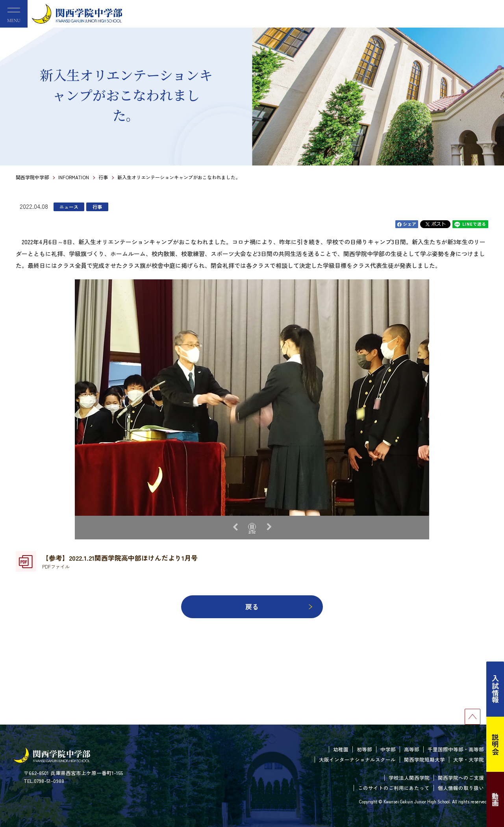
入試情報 (495, 689)
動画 (495, 799)
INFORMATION (74, 177)
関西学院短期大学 (424, 759)
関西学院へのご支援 (461, 778)
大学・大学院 (469, 759)
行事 (103, 177)
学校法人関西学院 (409, 778)
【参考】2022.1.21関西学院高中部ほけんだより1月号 (120, 561)
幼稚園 (341, 749)
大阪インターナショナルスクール (357, 759)
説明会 (495, 744)
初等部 (364, 749)
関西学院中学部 (32, 177)
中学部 (388, 749)
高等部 (412, 749)
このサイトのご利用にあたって (394, 788)
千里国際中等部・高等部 (456, 749)
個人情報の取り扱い (461, 788)
